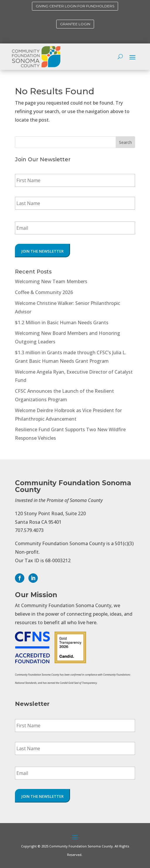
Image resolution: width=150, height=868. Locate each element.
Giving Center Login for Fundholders (75, 6)
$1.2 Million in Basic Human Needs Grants (62, 323)
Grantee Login (75, 24)
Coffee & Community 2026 (44, 292)
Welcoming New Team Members (51, 281)
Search (125, 142)
